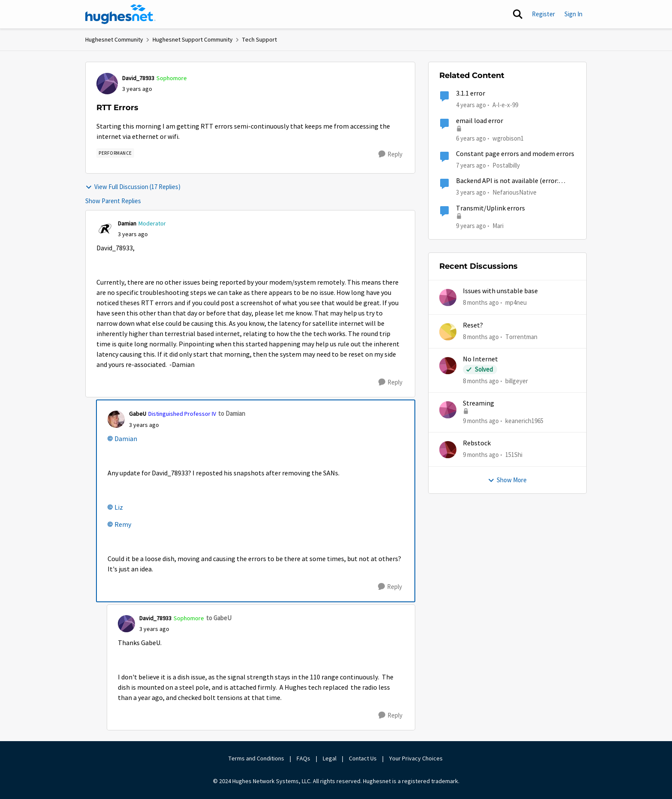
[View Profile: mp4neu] (448, 297)
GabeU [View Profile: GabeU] (138, 414)
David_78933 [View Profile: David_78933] (138, 78)
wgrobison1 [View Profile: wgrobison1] (508, 138)
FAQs (303, 758)
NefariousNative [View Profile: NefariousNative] (514, 192)
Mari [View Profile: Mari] (498, 225)
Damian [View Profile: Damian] (127, 223)
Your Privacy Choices (417, 758)
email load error (480, 121)
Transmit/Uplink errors (490, 208)
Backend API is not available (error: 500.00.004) (507, 181)
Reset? (473, 325)
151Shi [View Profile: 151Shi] (514, 455)
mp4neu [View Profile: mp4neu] (516, 302)
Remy (123, 525)
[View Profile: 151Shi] (448, 450)
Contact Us (363, 758)
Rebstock (477, 443)
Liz (119, 508)
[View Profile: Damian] (105, 229)
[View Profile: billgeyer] (448, 366)
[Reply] (390, 154)
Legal (330, 758)
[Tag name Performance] (115, 153)
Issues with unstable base (500, 291)
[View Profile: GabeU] (116, 419)
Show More (507, 480)
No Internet (480, 359)
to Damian (232, 413)
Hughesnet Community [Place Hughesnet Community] (114, 39)
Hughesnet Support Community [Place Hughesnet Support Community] (193, 39)
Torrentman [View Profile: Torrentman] (521, 336)
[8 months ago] (481, 303)
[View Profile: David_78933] (107, 84)
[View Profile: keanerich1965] (448, 410)
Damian (126, 439)
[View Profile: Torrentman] (448, 332)
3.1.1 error (471, 93)
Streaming (478, 403)
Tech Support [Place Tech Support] (259, 39)
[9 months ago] (481, 421)
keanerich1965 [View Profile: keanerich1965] (524, 421)
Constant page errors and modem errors (515, 154)
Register (543, 14)
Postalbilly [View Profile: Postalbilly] (506, 165)
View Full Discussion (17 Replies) (133, 187)
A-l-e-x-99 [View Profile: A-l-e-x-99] (505, 105)
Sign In (573, 14)
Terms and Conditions (256, 758)
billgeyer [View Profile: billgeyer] (517, 381)
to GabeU (219, 618)
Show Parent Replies (113, 201)
